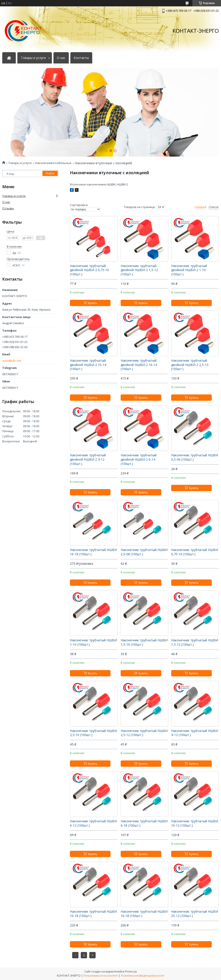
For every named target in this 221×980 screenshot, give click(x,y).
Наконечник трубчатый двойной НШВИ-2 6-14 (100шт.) (139, 460)
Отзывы (8, 208)
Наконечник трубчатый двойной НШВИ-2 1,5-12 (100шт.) (139, 270)
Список (214, 207)
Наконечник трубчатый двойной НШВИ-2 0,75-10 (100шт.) (89, 270)
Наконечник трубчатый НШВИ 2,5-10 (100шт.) (93, 733)
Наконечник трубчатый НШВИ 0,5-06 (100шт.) (195, 457)
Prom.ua (131, 971)
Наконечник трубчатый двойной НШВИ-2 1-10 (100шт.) (189, 270)
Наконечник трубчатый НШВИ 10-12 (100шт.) (195, 823)
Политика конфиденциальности (143, 976)
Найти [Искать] (50, 173)
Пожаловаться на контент (101, 976)
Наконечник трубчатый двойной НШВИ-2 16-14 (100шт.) (139, 365)
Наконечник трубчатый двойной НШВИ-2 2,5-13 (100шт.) (190, 365)
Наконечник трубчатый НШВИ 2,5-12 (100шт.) (144, 733)
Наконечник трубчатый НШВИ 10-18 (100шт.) (93, 914)
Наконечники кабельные (53, 163)
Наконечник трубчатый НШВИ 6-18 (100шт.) (144, 823)
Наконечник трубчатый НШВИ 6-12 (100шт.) (93, 823)
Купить (93, 303)
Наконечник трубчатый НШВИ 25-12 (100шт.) (195, 914)
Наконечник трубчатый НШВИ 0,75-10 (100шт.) (195, 552)
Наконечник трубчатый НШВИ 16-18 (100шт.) (93, 552)
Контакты (81, 58)
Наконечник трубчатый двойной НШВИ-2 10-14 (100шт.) (88, 365)
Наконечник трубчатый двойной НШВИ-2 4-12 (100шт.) (88, 460)
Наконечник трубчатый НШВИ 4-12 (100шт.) (195, 733)
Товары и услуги (33, 58)
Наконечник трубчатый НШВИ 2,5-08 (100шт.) (144, 552)
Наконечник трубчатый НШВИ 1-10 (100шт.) (93, 642)
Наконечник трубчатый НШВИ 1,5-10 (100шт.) (144, 642)
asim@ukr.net (12, 361)
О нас (61, 58)
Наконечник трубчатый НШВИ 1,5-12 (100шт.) (195, 642)
